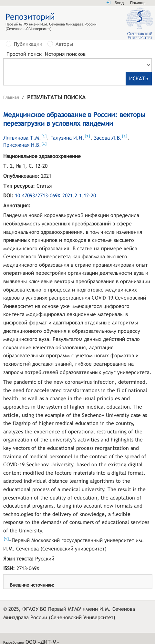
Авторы (64, 44)
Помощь (138, 3)
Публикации (28, 44)
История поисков (65, 54)
